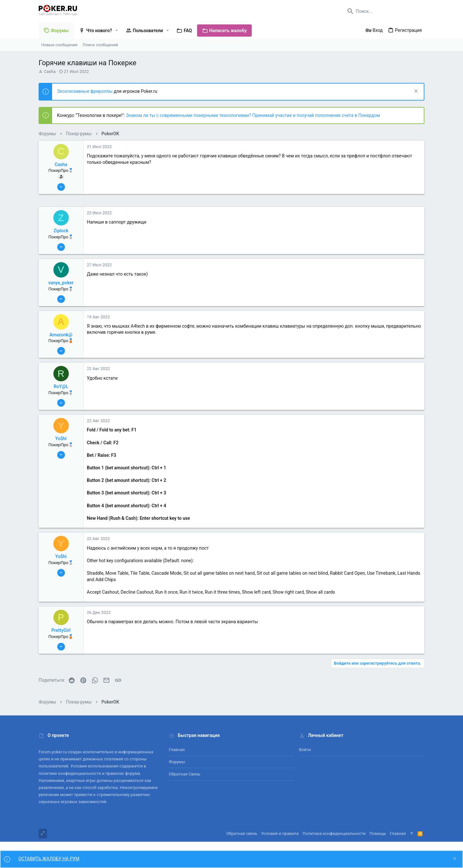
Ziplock (61, 231)
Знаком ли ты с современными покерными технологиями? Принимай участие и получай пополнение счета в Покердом (253, 115)
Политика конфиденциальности (334, 833)
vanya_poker (61, 283)
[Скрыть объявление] (415, 92)
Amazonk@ (61, 335)
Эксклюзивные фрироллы (85, 91)
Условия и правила (280, 833)
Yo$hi (61, 438)
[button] (117, 31)
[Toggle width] (43, 834)
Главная (177, 750)
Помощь (378, 833)
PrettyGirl (61, 630)
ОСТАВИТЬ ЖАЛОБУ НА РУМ (49, 859)
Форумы (177, 762)
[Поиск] (384, 11)
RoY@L (61, 386)
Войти (305, 750)
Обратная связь (185, 774)
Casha (50, 71)
